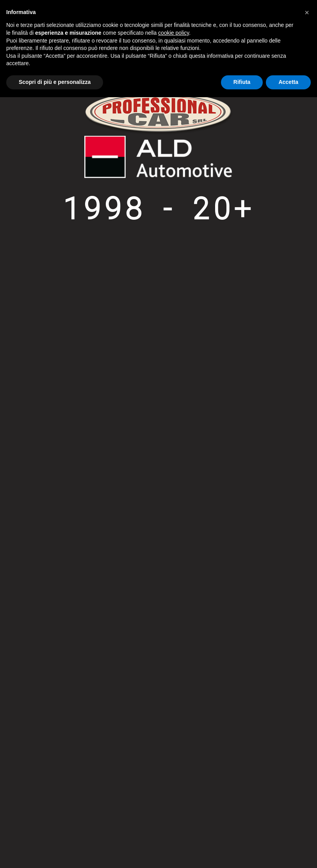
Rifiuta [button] (242, 82)
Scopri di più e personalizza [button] (55, 82)
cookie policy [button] (174, 33)
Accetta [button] (288, 82)
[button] (307, 12)
